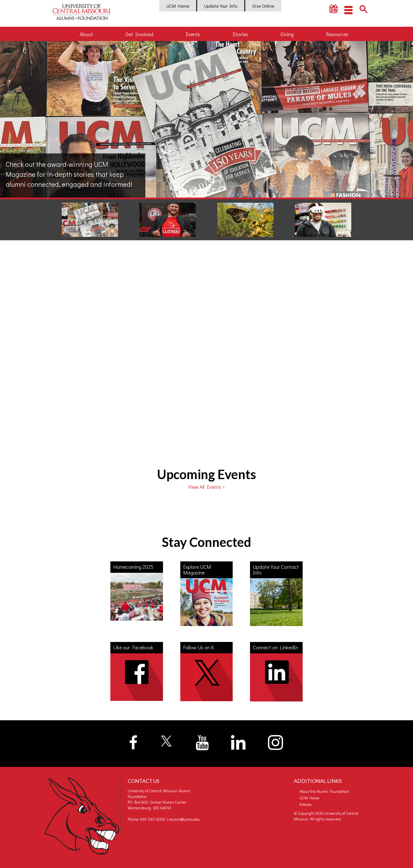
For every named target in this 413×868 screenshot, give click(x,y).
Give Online (263, 6)
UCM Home (178, 6)
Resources (337, 34)
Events (193, 34)
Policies (306, 804)
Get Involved (139, 34)
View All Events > (206, 487)
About (86, 34)
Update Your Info (221, 6)
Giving (287, 34)
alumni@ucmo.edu (184, 819)
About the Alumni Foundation (324, 791)
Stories (240, 34)
